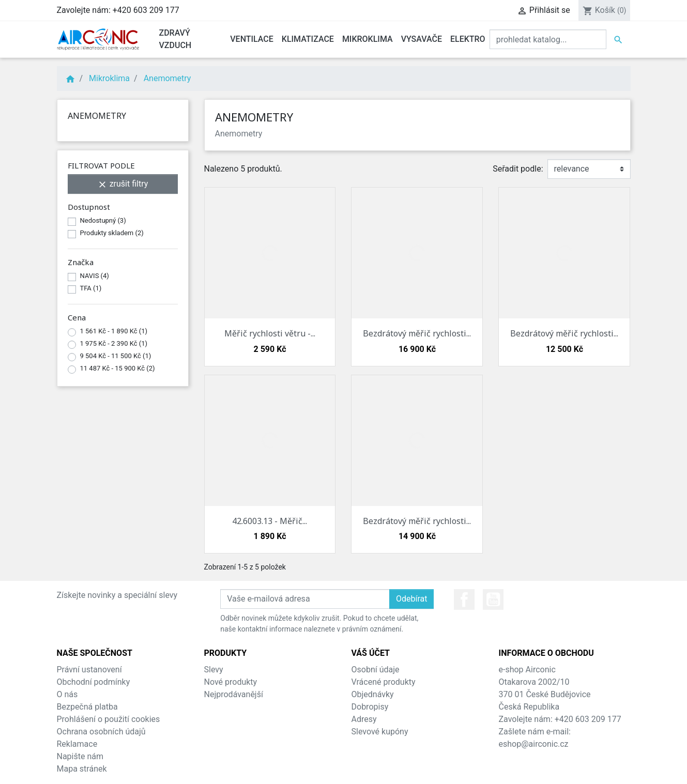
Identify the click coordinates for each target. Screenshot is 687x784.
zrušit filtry (123, 184)
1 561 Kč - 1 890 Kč (114, 331)
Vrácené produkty (384, 682)
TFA (91, 288)
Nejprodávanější (234, 694)
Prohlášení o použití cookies (109, 719)
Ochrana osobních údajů (101, 732)
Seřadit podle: (518, 169)
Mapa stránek (82, 769)
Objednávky (373, 694)
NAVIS (95, 276)
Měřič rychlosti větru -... (270, 333)
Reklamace (77, 744)
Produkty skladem (112, 233)
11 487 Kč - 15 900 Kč (118, 368)
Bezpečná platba (87, 707)
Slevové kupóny (380, 732)
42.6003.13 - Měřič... (270, 521)
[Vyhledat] (548, 39)
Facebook (464, 599)
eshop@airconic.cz (534, 744)
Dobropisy (370, 707)
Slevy (214, 670)
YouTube (493, 599)
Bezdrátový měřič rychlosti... (417, 333)
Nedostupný (103, 220)
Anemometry (97, 116)
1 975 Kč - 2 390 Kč (114, 343)
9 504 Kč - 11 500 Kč (116, 356)
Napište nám (80, 756)
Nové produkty (231, 682)
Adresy (364, 719)
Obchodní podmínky (94, 682)
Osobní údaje (376, 670)
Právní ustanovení (89, 670)
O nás (67, 694)
